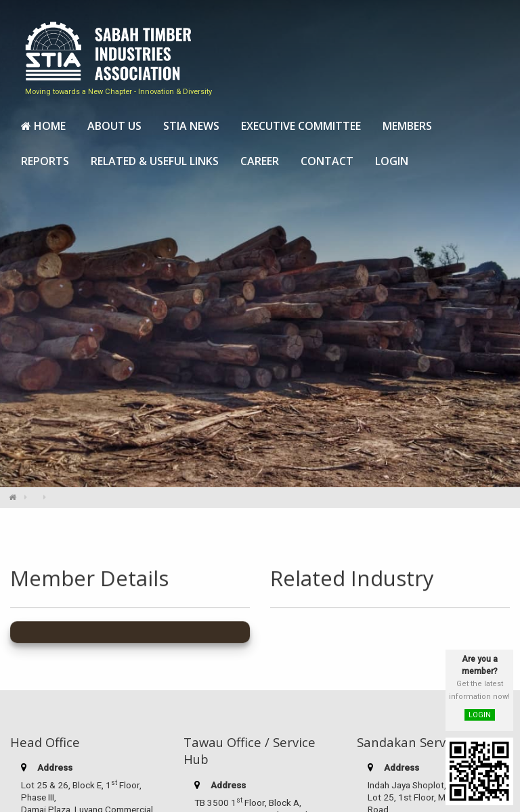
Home (43, 125)
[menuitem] (43, 125)
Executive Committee (301, 125)
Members (407, 125)
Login (392, 160)
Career (260, 160)
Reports (45, 160)
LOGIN (480, 715)
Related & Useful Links (155, 160)
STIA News (191, 125)
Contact (327, 160)
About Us (114, 125)
